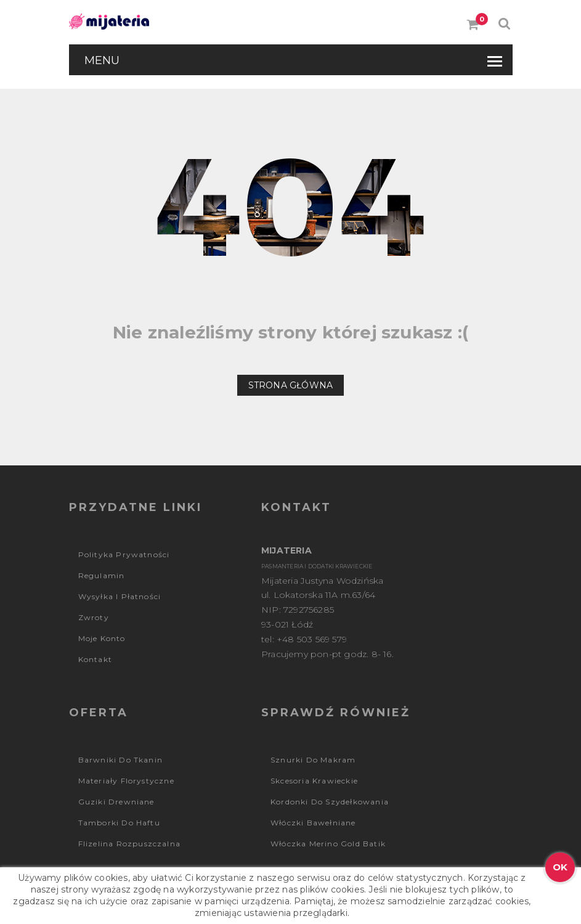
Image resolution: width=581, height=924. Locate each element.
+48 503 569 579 (312, 639)
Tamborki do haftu (119, 823)
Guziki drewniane (116, 802)
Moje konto (102, 638)
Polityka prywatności (124, 554)
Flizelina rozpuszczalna (130, 844)
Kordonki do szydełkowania (330, 802)
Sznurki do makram (313, 760)
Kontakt (95, 659)
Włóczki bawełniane (313, 823)
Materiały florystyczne (126, 781)
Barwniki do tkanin (121, 760)
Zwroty (94, 617)
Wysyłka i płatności (120, 596)
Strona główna (291, 385)
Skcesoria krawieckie (314, 781)
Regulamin (102, 575)
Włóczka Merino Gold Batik (328, 844)
